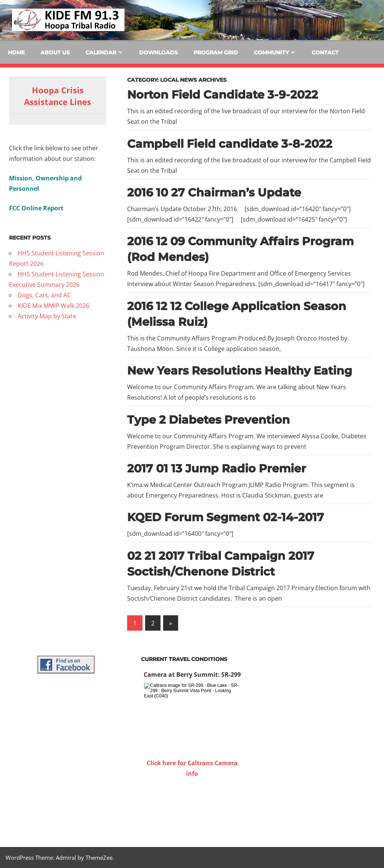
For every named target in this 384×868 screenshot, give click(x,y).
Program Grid (216, 52)
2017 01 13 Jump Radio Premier (217, 468)
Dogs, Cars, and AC (44, 295)
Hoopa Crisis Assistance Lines (58, 96)
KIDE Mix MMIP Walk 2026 (53, 306)
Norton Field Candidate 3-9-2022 (223, 95)
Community (271, 52)
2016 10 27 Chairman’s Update (214, 193)
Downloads (158, 52)
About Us (55, 52)
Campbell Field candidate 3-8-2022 (230, 144)
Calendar (101, 52)
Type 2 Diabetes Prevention (208, 420)
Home (16, 52)
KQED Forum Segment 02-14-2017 (226, 517)
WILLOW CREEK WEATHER (192, 807)
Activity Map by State (47, 316)
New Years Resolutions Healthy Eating (240, 371)
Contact (325, 52)
